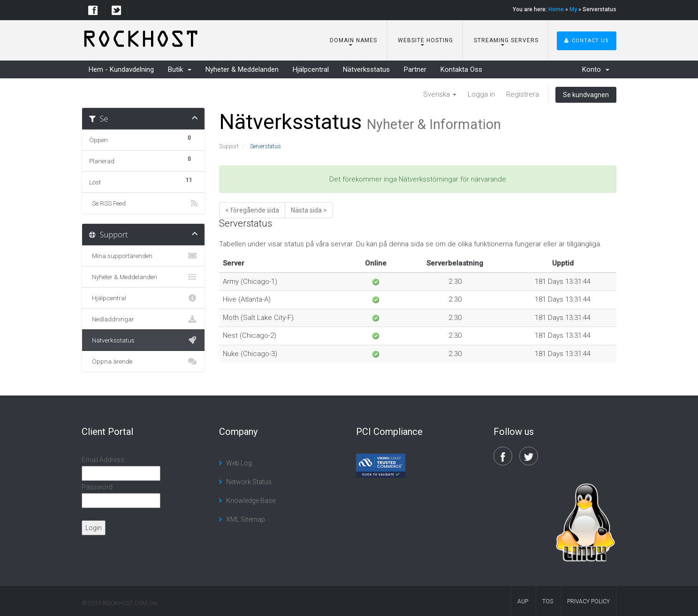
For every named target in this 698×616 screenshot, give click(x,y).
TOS (548, 601)
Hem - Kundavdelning (121, 69)
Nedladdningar (143, 319)
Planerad (143, 160)
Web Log (239, 463)
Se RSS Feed (143, 203)
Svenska (440, 94)
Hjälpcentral (311, 69)
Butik (180, 69)
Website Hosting (425, 40)
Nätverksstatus (366, 69)
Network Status (249, 482)
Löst (143, 181)
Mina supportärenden (143, 256)
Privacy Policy (588, 601)
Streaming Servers (505, 40)
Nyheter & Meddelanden (242, 69)
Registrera (523, 94)
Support (229, 146)
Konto (596, 69)
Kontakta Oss (461, 69)
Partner (415, 69)
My (573, 9)
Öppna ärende (143, 361)
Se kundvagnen (586, 95)
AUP (523, 601)
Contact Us (587, 41)
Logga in (481, 94)
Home (556, 9)
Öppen (143, 138)
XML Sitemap (246, 519)
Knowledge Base (251, 501)
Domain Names (353, 40)
